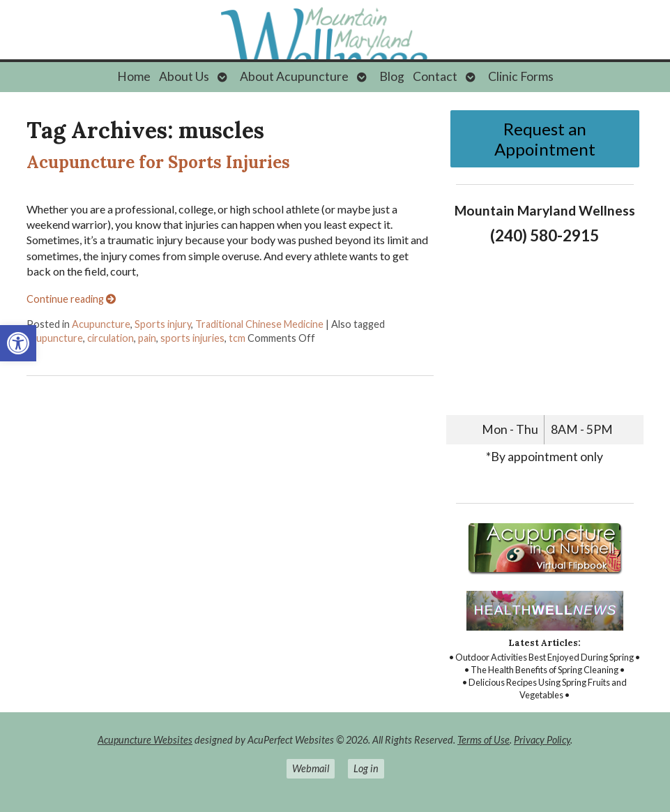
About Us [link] (184, 76)
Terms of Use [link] (484, 740)
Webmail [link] (311, 768)
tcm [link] (237, 338)
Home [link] (134, 76)
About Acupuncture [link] (294, 76)
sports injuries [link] (192, 338)
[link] (18, 343)
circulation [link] (111, 338)
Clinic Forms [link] (521, 76)
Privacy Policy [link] (542, 740)
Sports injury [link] (163, 324)
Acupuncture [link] (101, 324)
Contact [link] (435, 76)
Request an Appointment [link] (545, 139)
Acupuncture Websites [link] (145, 740)
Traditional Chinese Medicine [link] (259, 324)
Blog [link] (392, 76)
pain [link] (147, 338)
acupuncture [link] (55, 338)
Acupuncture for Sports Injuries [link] (158, 162)
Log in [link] (366, 768)
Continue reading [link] (71, 299)
